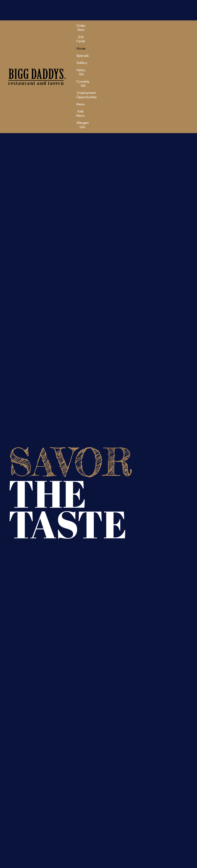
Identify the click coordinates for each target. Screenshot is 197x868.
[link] (81, 28)
